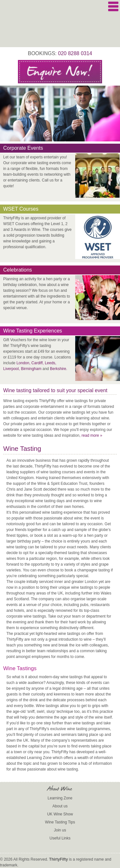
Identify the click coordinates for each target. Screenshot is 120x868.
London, (23, 363)
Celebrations (18, 270)
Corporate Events (23, 148)
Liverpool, (12, 369)
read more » (92, 435)
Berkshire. (59, 369)
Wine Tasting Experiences (33, 331)
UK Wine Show (60, 814)
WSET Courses (21, 209)
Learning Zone (60, 798)
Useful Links (60, 838)
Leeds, (51, 363)
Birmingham (31, 369)
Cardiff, (37, 363)
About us (60, 806)
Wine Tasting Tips (60, 822)
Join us (60, 830)
